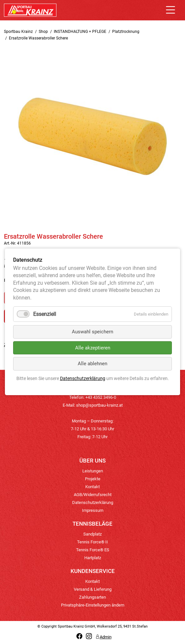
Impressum (93, 510)
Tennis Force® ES (93, 550)
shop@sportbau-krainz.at (99, 405)
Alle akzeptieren (93, 348)
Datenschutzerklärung (93, 502)
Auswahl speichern (92, 332)
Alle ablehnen (92, 364)
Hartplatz (93, 558)
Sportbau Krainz (18, 32)
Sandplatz (92, 534)
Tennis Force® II (92, 542)
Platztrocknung (126, 32)
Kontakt (92, 487)
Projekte (93, 479)
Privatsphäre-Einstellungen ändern (93, 605)
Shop (43, 32)
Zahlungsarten (92, 597)
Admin (103, 637)
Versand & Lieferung (93, 589)
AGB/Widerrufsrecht (93, 495)
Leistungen (93, 471)
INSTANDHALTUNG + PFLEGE (80, 32)
